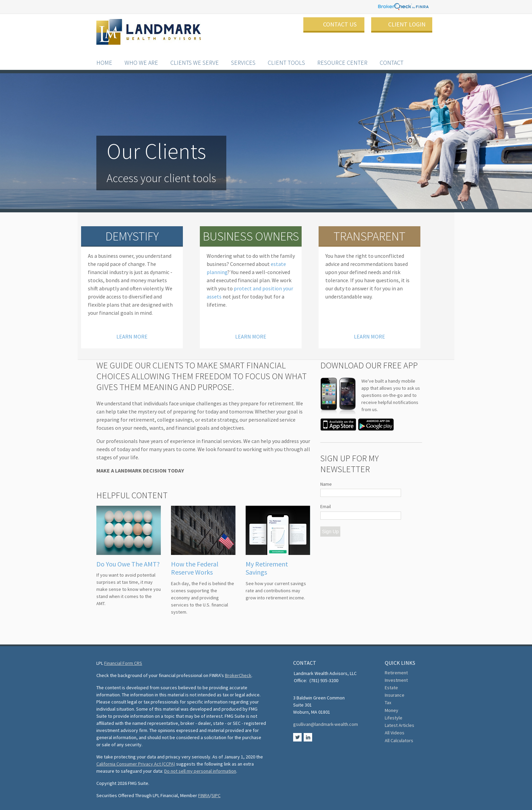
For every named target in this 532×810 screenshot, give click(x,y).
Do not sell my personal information (200, 771)
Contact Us (340, 24)
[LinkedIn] (308, 740)
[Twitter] (298, 740)
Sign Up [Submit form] (330, 532)
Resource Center (342, 56)
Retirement (396, 673)
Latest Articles (400, 725)
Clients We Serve (195, 56)
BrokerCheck (238, 675)
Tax (388, 702)
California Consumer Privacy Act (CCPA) (136, 764)
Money (392, 710)
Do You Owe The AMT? (128, 564)
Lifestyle (394, 718)
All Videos (395, 733)
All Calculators (399, 740)
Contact (392, 56)
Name (326, 484)
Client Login (407, 24)
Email (326, 506)
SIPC (216, 795)
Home (104, 56)
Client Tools (286, 56)
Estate (391, 688)
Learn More (132, 335)
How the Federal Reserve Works (195, 568)
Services (243, 56)
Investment (396, 680)
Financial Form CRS (123, 663)
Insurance (395, 695)
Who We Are (141, 56)
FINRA (204, 795)
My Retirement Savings (267, 568)
